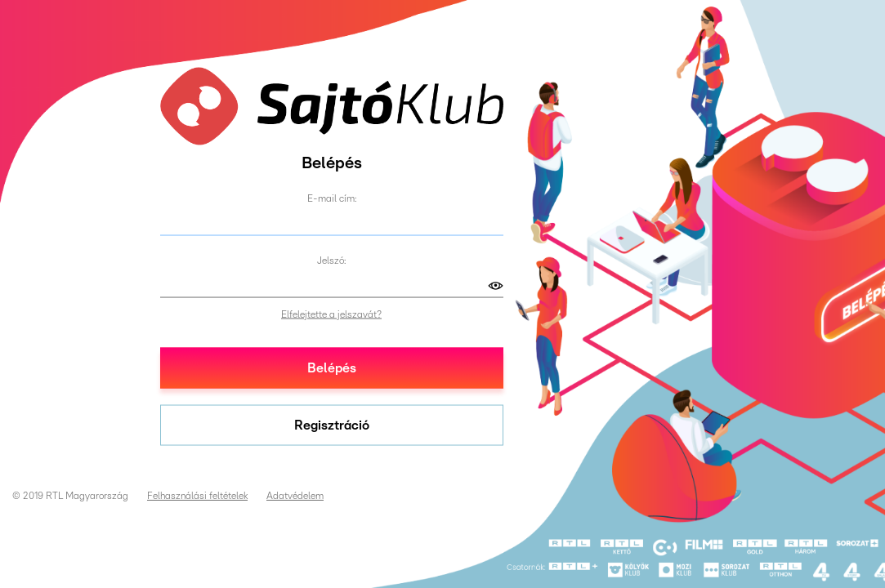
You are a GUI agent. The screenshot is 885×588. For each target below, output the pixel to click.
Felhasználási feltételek (197, 496)
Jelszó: (331, 260)
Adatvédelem (295, 496)
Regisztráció (332, 425)
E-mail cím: (332, 198)
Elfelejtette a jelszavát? (331, 314)
